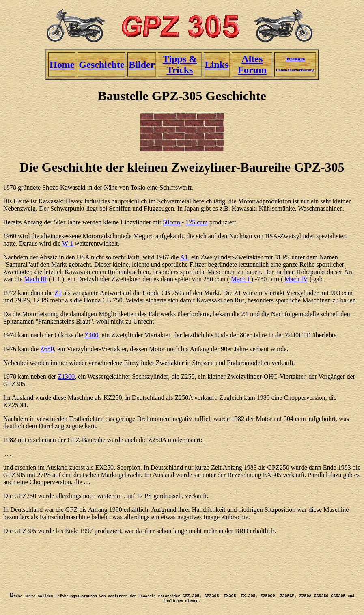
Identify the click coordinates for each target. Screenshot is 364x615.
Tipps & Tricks (180, 64)
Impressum (295, 59)
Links (217, 65)
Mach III (36, 279)
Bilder (142, 65)
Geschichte (101, 65)
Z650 (47, 349)
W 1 (68, 243)
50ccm (171, 222)
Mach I (241, 279)
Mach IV (296, 279)
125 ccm (197, 222)
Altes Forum (252, 64)
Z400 (92, 335)
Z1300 (66, 377)
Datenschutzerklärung (295, 70)
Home (62, 65)
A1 (184, 257)
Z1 (58, 293)
